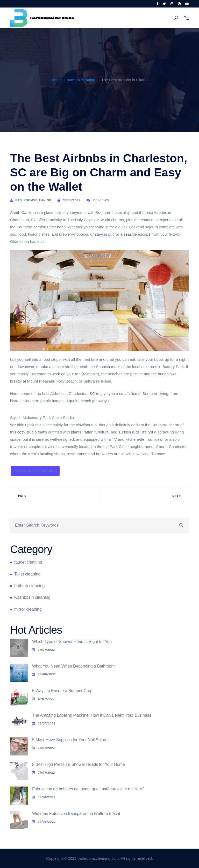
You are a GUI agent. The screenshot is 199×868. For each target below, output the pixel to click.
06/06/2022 (44, 797)
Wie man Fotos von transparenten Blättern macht (76, 814)
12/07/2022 (43, 699)
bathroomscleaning (33, 200)
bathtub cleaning (81, 80)
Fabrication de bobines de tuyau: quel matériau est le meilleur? (88, 789)
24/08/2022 (44, 822)
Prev (22, 496)
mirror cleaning (28, 609)
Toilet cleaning (27, 574)
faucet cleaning (28, 562)
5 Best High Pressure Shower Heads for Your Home (79, 764)
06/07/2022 (44, 723)
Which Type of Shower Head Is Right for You (72, 642)
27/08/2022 (72, 200)
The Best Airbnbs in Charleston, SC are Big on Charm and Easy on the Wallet (99, 172)
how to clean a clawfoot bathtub (35, 471)
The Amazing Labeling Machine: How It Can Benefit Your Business (92, 715)
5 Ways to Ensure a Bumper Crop (62, 691)
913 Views (101, 200)
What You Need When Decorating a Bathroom (73, 666)
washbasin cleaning (32, 597)
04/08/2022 (44, 674)
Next (177, 496)
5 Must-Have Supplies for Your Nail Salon (69, 740)
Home (55, 80)
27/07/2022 (43, 650)
